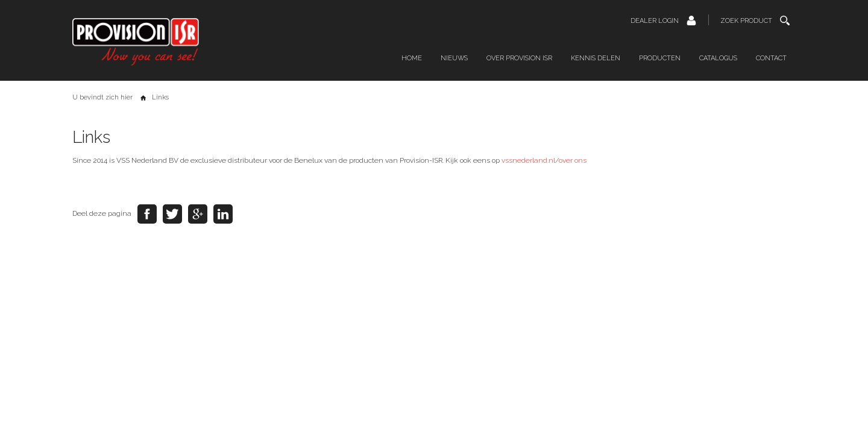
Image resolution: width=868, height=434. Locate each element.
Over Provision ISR (519, 58)
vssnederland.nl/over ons (544, 160)
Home (412, 58)
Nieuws (454, 58)
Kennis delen (596, 58)
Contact (771, 58)
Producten (660, 58)
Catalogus (718, 58)
